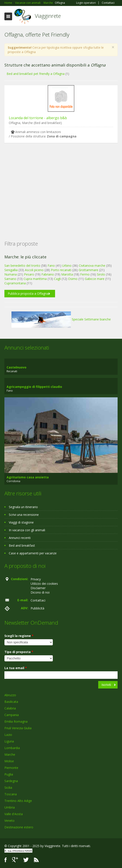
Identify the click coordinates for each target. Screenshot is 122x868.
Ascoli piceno (34, 270)
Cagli (57, 279)
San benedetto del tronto (22, 266)
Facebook (6, 860)
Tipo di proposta (19, 652)
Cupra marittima (35, 279)
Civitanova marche (92, 266)
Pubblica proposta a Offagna (28, 293)
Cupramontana (15, 283)
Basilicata (11, 702)
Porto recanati (61, 270)
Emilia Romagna (16, 721)
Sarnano (10, 279)
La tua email (16, 668)
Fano (51, 266)
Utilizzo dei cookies (44, 584)
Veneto (9, 821)
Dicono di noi (40, 592)
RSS (36, 860)
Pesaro (29, 274)
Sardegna (11, 781)
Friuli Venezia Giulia (18, 728)
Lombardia (12, 748)
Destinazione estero (19, 827)
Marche (10, 754)
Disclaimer (38, 588)
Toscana (11, 794)
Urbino (67, 266)
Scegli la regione (19, 636)
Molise (9, 761)
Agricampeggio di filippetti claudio (34, 387)
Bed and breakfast (22, 545)
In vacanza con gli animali (27, 530)
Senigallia (11, 270)
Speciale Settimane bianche (61, 319)
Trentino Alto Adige (18, 801)
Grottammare (88, 270)
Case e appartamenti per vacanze (33, 553)
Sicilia (8, 787)
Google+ (15, 860)
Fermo (85, 274)
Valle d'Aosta (14, 814)
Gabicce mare (95, 279)
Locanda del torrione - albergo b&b (38, 118)
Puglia (9, 774)
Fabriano (48, 274)
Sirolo (101, 274)
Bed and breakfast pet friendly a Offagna (36, 74)
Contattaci (108, 3)
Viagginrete (48, 16)
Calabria (10, 708)
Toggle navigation (8, 16)
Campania (12, 715)
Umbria (10, 807)
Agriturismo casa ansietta (28, 477)
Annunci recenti (20, 538)
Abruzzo (10, 695)
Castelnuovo (17, 367)
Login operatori (86, 3)
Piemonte (11, 768)
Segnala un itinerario (23, 507)
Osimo (73, 279)
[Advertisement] (61, 185)
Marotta (67, 274)
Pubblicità (37, 608)
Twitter (26, 860)
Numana (11, 274)
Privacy (36, 579)
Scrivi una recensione (24, 515)
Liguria (9, 741)
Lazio (8, 735)
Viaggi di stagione (21, 522)
